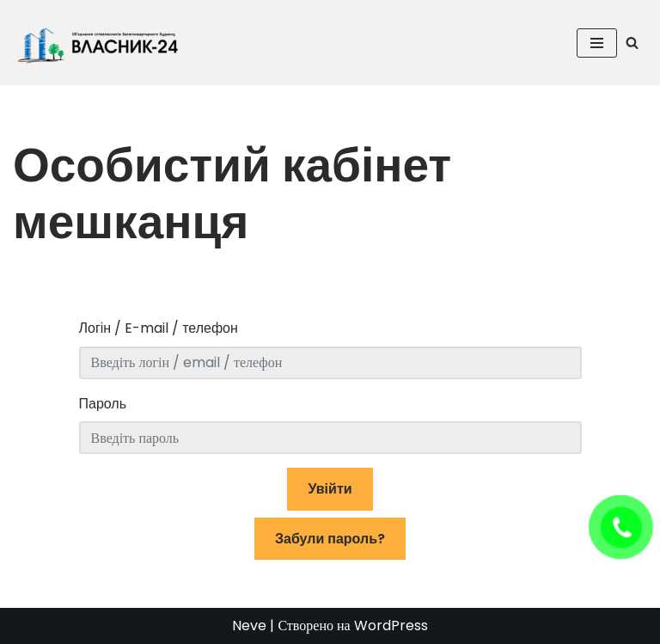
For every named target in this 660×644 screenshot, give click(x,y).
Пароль (103, 404)
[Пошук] (632, 43)
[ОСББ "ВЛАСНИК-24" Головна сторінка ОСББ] (103, 43)
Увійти (330, 489)
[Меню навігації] (597, 43)
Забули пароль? (330, 539)
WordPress (391, 626)
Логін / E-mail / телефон (159, 328)
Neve (249, 626)
